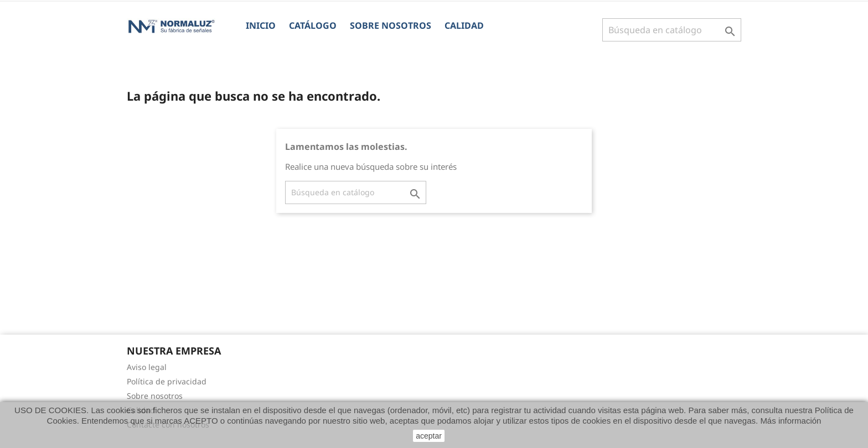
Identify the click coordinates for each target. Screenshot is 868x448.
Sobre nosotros (391, 25)
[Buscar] (672, 30)
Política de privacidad (167, 381)
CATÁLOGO (313, 25)
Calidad (464, 25)
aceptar (429, 436)
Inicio (261, 25)
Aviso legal (147, 367)
